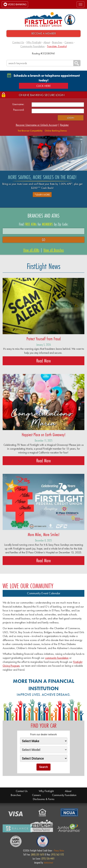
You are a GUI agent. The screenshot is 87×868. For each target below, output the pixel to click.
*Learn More (42, 195)
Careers (69, 42)
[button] (70, 20)
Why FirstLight (34, 42)
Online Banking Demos (56, 131)
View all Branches (54, 250)
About (47, 42)
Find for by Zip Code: (44, 224)
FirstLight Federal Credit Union (43, 19)
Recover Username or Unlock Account (37, 125)
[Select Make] (44, 741)
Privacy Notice (59, 850)
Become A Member (44, 33)
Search (43, 767)
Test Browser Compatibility (30, 131)
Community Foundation (33, 46)
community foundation (57, 658)
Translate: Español (57, 46)
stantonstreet (48, 863)
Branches (57, 42)
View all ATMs (31, 250)
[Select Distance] (44, 758)
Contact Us (18, 42)
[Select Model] (44, 750)
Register (64, 125)
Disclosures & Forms (44, 799)
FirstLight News (44, 266)
